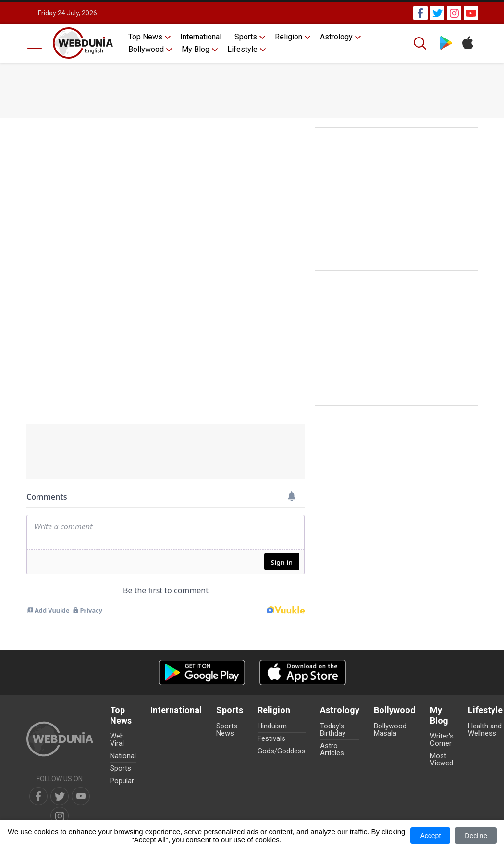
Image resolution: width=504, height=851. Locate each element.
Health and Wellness (485, 730)
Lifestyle (242, 49)
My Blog (196, 49)
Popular (122, 781)
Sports (246, 37)
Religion (289, 37)
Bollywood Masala (390, 730)
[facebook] (38, 796)
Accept (430, 836)
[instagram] (60, 816)
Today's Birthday (333, 730)
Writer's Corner (442, 740)
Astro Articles (332, 749)
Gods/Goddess (282, 751)
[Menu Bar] (35, 43)
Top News (145, 37)
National (123, 756)
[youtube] (81, 796)
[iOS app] (303, 672)
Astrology (336, 37)
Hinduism (272, 726)
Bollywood (146, 49)
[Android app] (202, 672)
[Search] (421, 43)
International (201, 37)
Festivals (271, 738)
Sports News (227, 730)
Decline (476, 836)
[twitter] (60, 796)
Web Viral (117, 740)
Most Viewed (442, 759)
